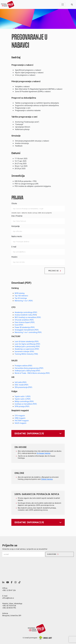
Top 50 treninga (21, 298)
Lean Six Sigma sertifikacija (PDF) (27, 344)
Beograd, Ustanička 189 (12, 615)
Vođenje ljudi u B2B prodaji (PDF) (27, 371)
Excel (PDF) (19, 325)
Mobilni (14, 257)
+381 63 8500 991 (9, 608)
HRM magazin (20, 418)
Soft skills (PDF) (21, 382)
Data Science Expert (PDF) (25, 322)
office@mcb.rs (8, 598)
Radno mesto (17, 236)
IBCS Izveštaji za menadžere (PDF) (28, 317)
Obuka (14, 203)
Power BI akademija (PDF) (25, 327)
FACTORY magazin (22, 421)
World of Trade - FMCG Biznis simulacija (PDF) (32, 373)
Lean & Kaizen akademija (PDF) (27, 341)
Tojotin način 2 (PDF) (23, 399)
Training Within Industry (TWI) (26, 354)
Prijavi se (55, 271)
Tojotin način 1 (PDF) (23, 396)
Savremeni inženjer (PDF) (24, 351)
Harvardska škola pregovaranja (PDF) (29, 368)
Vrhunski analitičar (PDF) (24, 320)
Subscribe (53, 554)
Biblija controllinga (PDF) (24, 401)
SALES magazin (21, 423)
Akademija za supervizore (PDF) (27, 349)
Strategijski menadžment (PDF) (27, 330)
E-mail (14, 247)
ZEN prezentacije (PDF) (23, 387)
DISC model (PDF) (22, 385)
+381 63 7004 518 (9, 606)
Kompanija (15, 226)
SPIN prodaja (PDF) (22, 406)
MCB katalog (20, 293)
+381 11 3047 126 (9, 590)
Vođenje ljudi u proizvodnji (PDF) (27, 346)
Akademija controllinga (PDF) (26, 312)
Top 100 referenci (21, 296)
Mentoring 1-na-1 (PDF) (24, 301)
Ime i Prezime (17, 216)
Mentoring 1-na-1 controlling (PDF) (28, 332)
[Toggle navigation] (63, 4)
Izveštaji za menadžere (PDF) (26, 404)
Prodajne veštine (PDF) (23, 366)
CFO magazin (20, 416)
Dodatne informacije (38, 433)
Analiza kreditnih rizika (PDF (25, 315)
